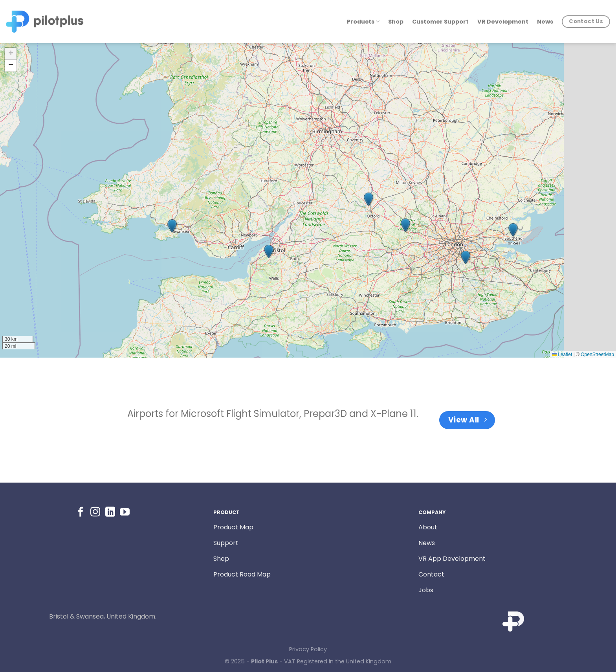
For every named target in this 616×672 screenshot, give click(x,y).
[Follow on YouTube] (125, 512)
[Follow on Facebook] (81, 512)
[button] (172, 226)
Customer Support (440, 22)
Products (363, 22)
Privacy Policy (308, 649)
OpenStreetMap (597, 354)
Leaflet (562, 354)
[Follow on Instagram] (95, 512)
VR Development (503, 22)
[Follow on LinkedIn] (110, 512)
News (545, 22)
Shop (396, 22)
